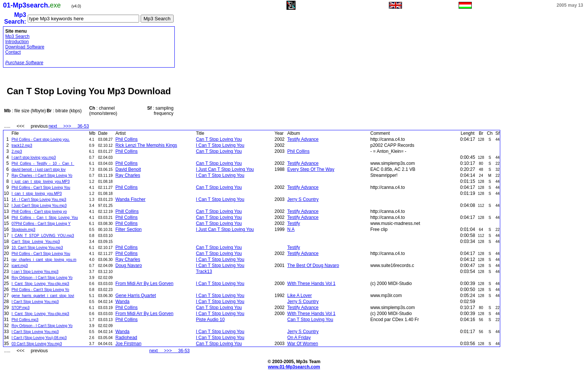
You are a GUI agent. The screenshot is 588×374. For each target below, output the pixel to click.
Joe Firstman (128, 344)
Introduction (17, 42)
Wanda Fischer (130, 199)
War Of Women (303, 344)
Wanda (123, 302)
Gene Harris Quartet (136, 296)
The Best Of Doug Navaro (313, 265)
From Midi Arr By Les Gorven (145, 284)
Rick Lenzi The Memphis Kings (146, 145)
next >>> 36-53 (69, 126)
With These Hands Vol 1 (311, 284)
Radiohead (126, 338)
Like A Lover (299, 296)
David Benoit (128, 169)
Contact (13, 52)
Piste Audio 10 (210, 320)
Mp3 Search (17, 36)
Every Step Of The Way (311, 169)
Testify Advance (303, 139)
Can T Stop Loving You (219, 139)
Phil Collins (127, 139)
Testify (294, 223)
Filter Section (129, 229)
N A (291, 229)
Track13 (204, 271)
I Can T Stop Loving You (220, 145)
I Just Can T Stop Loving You (225, 169)
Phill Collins (127, 211)
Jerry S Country (303, 199)
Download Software (25, 47)
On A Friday (299, 338)
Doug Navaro (129, 265)
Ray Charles (128, 175)
